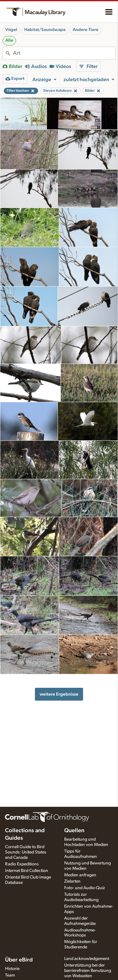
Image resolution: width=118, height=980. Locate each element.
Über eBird (19, 960)
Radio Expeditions (22, 864)
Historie (12, 969)
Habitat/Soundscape (45, 30)
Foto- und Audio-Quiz (84, 888)
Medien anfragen (80, 875)
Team (10, 975)
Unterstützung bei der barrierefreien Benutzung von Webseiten (88, 971)
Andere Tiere (86, 30)
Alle (9, 40)
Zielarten (72, 881)
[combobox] (64, 53)
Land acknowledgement (87, 959)
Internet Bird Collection (27, 871)
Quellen (74, 831)
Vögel (11, 30)
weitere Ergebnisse (59, 694)
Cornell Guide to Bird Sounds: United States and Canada (26, 852)
